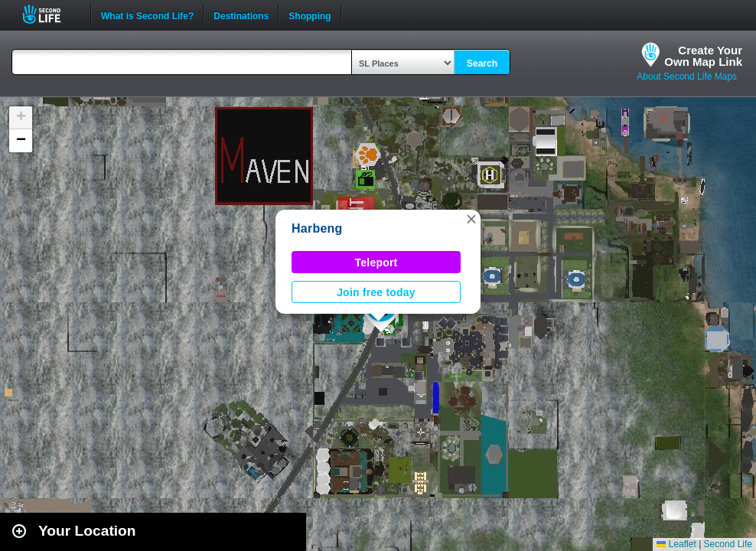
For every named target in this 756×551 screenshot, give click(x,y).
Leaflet (676, 544)
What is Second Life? (147, 15)
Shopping (310, 15)
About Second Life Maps (687, 77)
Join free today (376, 292)
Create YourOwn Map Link (703, 56)
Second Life (50, 14)
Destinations (241, 15)
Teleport (376, 262)
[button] (471, 219)
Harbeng (317, 228)
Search (482, 64)
